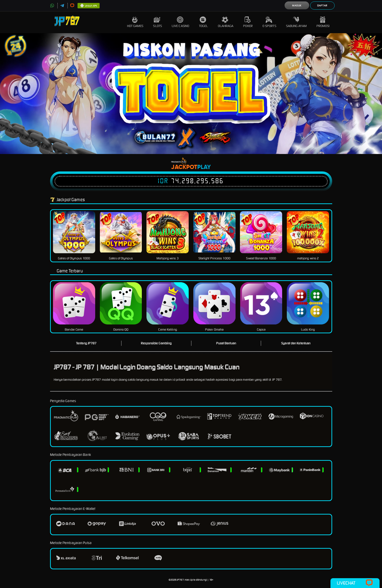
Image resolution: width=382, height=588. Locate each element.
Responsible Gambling (156, 343)
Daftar (322, 6)
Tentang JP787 (86, 343)
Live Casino (180, 22)
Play (204, 167)
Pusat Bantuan (226, 343)
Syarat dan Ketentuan (296, 343)
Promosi (323, 22)
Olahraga (226, 22)
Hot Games (135, 22)
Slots (158, 22)
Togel (204, 22)
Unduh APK (89, 6)
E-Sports (269, 22)
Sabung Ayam (296, 22)
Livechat (355, 583)
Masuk (297, 6)
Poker (248, 22)
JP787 (180, 580)
